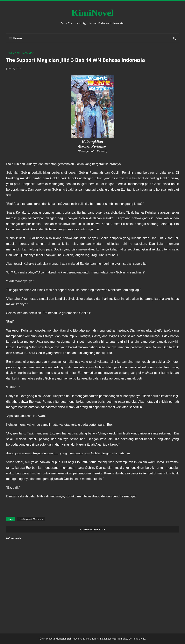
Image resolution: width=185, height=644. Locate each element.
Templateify (139, 639)
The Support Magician (20, 53)
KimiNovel (92, 13)
